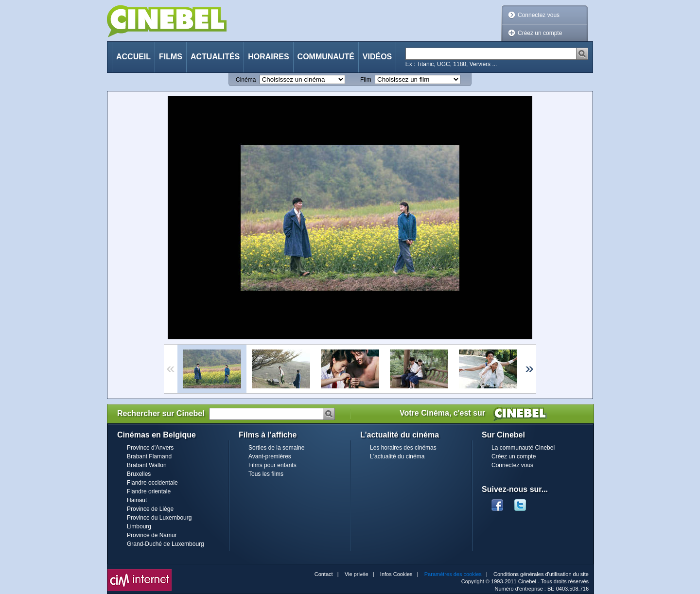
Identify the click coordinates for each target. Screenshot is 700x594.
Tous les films (266, 474)
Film (366, 80)
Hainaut (137, 500)
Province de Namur (152, 535)
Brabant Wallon (147, 465)
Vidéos (377, 57)
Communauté (326, 57)
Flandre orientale (149, 491)
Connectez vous (539, 15)
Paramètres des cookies (453, 574)
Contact (324, 574)
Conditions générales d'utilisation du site (541, 574)
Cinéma (246, 80)
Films (171, 57)
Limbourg (139, 526)
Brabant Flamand (149, 456)
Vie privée (357, 574)
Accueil (133, 57)
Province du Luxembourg (159, 518)
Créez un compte (540, 33)
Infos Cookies (396, 574)
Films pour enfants (272, 465)
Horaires (268, 57)
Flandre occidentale (152, 483)
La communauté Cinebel (523, 448)
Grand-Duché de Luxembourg (166, 544)
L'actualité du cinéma (397, 456)
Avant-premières (270, 456)
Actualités (215, 57)
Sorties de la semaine (276, 448)
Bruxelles (139, 474)
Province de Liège (150, 509)
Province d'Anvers (150, 448)
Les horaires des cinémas (403, 448)
